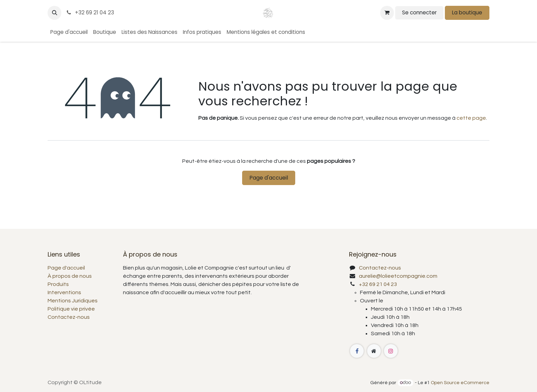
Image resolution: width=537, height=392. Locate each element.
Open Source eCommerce (460, 383)
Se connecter (419, 12)
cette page (471, 118)
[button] (54, 13)
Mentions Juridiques (73, 301)
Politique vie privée (71, 309)
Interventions (64, 292)
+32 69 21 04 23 (90, 12)
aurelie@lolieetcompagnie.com (398, 276)
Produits (58, 284)
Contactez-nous (69, 317)
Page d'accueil (269, 178)
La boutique (467, 12)
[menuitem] (69, 32)
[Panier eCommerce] (387, 13)
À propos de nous (70, 276)
